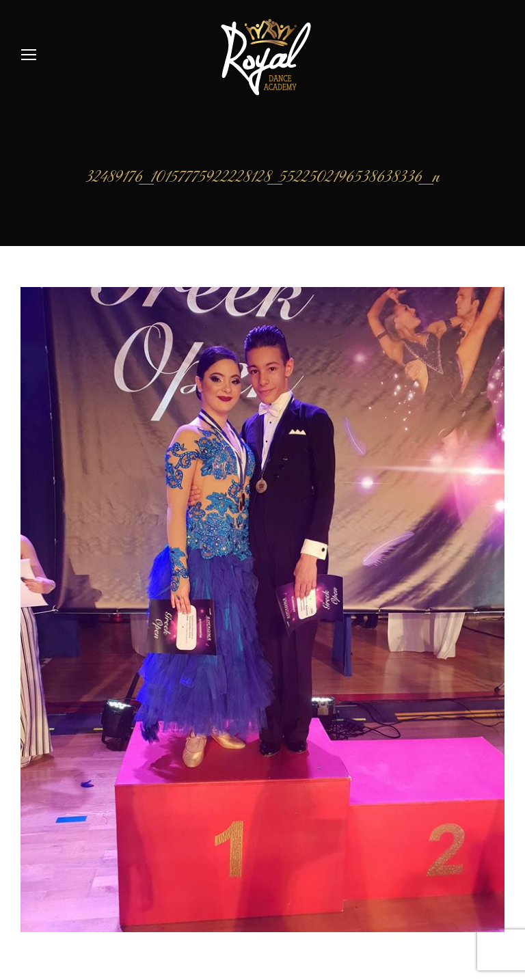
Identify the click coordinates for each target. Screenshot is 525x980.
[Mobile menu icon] (29, 55)
